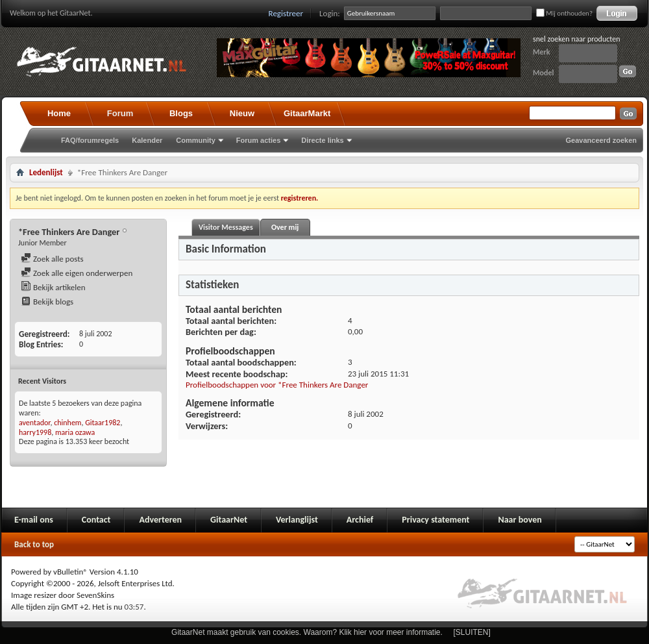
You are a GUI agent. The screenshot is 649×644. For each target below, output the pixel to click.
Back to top (34, 544)
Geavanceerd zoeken (601, 140)
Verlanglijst (297, 520)
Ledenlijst (46, 172)
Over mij (285, 227)
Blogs (181, 113)
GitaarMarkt (307, 113)
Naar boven (520, 520)
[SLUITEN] (472, 632)
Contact (96, 520)
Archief (360, 520)
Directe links (322, 140)
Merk (542, 52)
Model (543, 73)
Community (196, 140)
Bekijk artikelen (53, 287)
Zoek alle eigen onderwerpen (77, 273)
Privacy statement (435, 520)
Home (59, 113)
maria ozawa (75, 432)
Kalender (147, 140)
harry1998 (35, 432)
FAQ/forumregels (90, 140)
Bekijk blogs (47, 302)
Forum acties (258, 140)
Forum (120, 113)
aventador (34, 423)
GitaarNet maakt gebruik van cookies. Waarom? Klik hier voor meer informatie (306, 632)
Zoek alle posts (52, 259)
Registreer (286, 13)
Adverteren (160, 520)
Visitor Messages (226, 227)
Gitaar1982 (103, 423)
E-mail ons (34, 520)
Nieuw (242, 113)
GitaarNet (229, 520)
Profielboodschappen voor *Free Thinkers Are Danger (277, 385)
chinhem (67, 423)
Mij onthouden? (564, 13)
